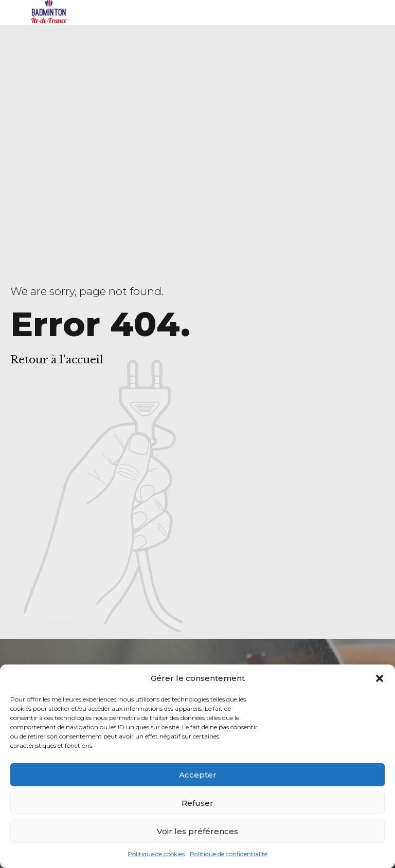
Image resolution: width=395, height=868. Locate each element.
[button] (380, 678)
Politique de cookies (156, 854)
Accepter (198, 775)
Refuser (197, 803)
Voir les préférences (197, 831)
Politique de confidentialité (229, 854)
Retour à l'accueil (57, 360)
